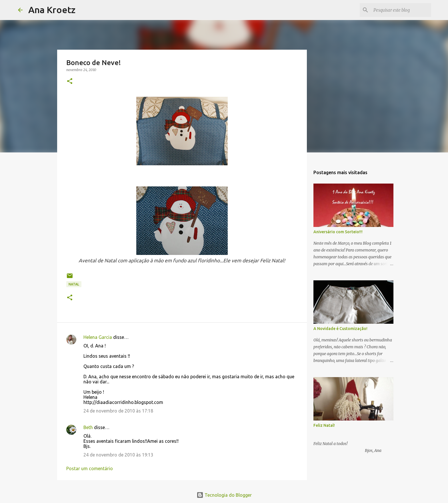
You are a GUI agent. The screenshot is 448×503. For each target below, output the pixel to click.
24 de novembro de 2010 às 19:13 (118, 455)
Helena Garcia (98, 337)
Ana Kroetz (52, 10)
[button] (70, 82)
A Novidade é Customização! (340, 329)
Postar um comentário (90, 468)
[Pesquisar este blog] (401, 10)
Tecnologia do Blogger (224, 495)
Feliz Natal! (324, 425)
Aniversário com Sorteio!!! (338, 232)
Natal (74, 284)
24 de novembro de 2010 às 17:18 (118, 411)
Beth (88, 427)
